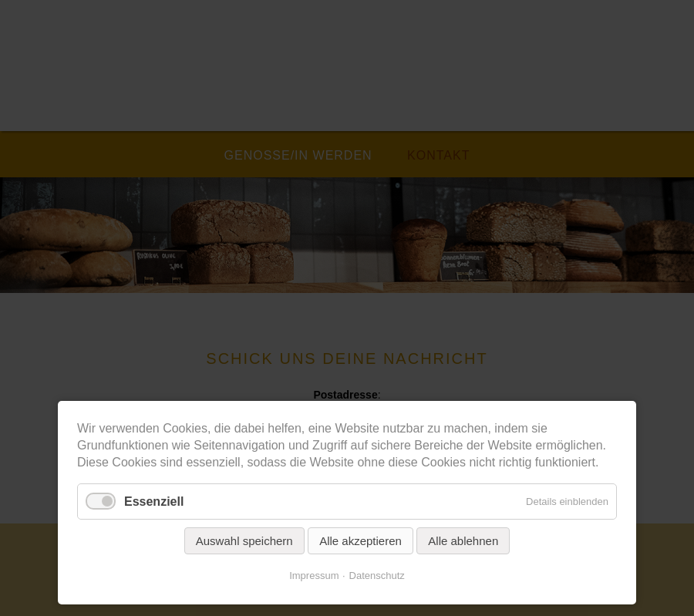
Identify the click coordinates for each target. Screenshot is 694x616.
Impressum (314, 576)
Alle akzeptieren (360, 541)
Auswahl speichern (244, 541)
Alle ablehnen (463, 541)
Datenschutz (377, 576)
